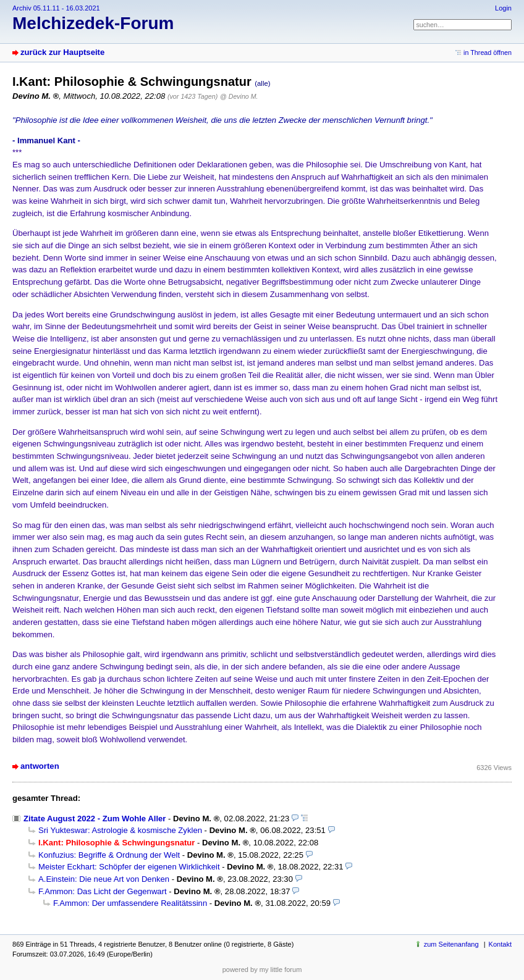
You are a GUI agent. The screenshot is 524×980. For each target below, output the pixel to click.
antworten (40, 766)
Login (503, 8)
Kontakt (500, 944)
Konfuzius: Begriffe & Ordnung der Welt (109, 855)
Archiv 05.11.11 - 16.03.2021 (56, 8)
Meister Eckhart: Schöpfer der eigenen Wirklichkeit (129, 867)
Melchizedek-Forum (93, 23)
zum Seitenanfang (451, 944)
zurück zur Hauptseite (62, 52)
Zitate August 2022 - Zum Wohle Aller (95, 819)
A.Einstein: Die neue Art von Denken (104, 879)
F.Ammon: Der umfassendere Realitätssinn (130, 903)
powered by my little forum (262, 970)
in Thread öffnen (488, 52)
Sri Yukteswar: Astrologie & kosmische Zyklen (120, 830)
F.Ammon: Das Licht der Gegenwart (103, 891)
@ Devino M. (239, 96)
